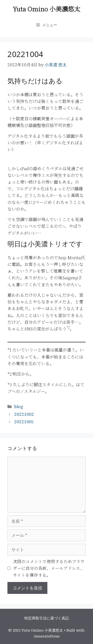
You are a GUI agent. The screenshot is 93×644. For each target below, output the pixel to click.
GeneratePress (47, 636)
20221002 (24, 414)
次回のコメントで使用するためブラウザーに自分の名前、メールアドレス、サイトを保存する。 (49, 568)
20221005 (24, 422)
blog (19, 406)
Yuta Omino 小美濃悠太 (46, 9)
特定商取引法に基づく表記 (47, 618)
